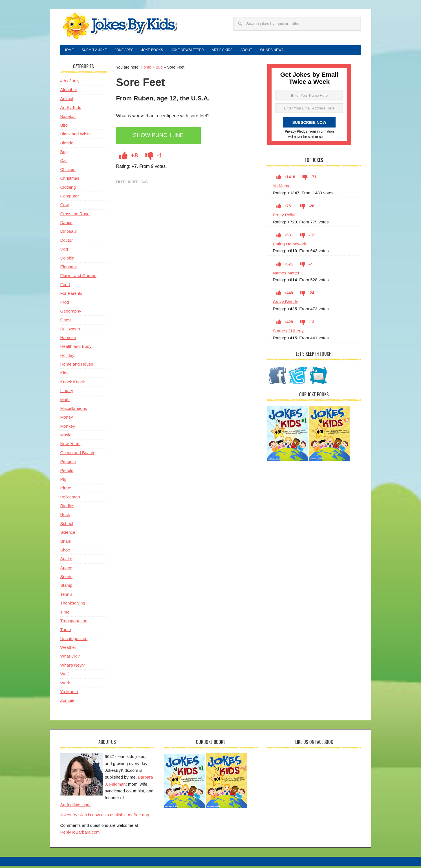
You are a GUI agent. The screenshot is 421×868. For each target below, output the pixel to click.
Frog (65, 304)
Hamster (68, 340)
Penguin (68, 464)
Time (65, 614)
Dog (64, 251)
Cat (64, 163)
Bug (159, 69)
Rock (65, 517)
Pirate (66, 490)
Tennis (66, 596)
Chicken (68, 172)
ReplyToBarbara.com (80, 834)
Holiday (67, 358)
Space (66, 570)
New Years (70, 446)
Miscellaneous (74, 411)
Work (65, 685)
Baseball (69, 119)
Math (65, 402)
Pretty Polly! (284, 217)
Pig (63, 481)
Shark (66, 543)
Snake (66, 561)
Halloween (70, 331)
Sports (66, 579)
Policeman (70, 499)
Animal (67, 101)
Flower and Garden (78, 278)
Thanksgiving (73, 605)
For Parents (71, 295)
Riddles (67, 508)
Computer (70, 198)
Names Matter (286, 275)
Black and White (76, 136)
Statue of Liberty (288, 333)
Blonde (67, 145)
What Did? (70, 658)
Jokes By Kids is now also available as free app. (105, 817)
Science (68, 534)
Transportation (74, 623)
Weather (68, 650)
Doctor (67, 242)
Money (67, 419)
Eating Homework (290, 246)
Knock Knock (73, 384)
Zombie (67, 703)
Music (66, 437)
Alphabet (69, 92)
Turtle (66, 632)
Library (67, 393)
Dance (66, 225)
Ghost (66, 322)
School (67, 526)
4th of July (70, 83)
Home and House (77, 366)
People (67, 473)
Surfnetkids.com (76, 807)
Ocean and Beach (77, 455)
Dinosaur (69, 233)
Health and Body (76, 349)
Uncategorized (74, 641)
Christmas (70, 180)
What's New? (73, 667)
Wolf (65, 676)
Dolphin (68, 260)
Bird (64, 127)
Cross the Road (75, 216)
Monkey (68, 428)
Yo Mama (282, 188)
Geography (71, 313)
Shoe (65, 552)
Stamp (66, 587)
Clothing (68, 189)
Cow (65, 207)
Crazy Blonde (286, 304)
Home (146, 69)
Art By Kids (71, 110)
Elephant (69, 269)
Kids (64, 375)
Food (65, 287)
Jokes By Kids (120, 26)
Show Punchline (162, 138)
